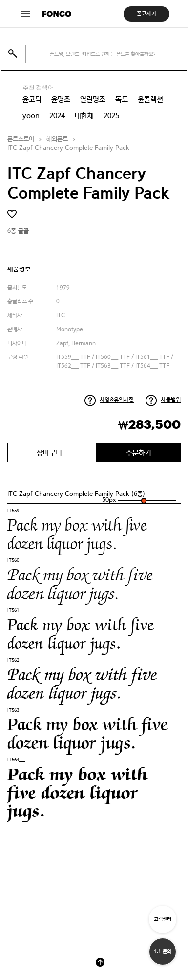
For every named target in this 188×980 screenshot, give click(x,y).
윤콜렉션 (150, 99)
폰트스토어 (21, 139)
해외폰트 (57, 139)
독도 (122, 99)
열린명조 (93, 99)
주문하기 (139, 453)
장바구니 (49, 453)
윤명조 (61, 99)
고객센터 (163, 919)
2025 (111, 116)
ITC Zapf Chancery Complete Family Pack (68, 148)
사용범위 (171, 400)
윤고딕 (32, 99)
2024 (57, 116)
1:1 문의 (163, 951)
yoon (31, 116)
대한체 (84, 116)
